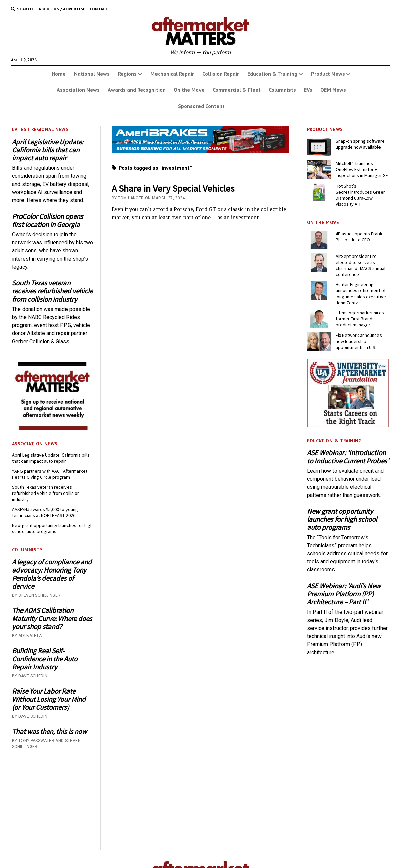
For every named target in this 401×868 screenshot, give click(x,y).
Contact (99, 9)
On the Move (189, 90)
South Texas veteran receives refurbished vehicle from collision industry (52, 291)
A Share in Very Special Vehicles (173, 188)
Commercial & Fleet (237, 90)
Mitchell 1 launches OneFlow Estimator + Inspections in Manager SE (362, 169)
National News (92, 74)
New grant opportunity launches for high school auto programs (52, 528)
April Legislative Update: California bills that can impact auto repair (48, 150)
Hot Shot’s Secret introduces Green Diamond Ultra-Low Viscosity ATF (361, 195)
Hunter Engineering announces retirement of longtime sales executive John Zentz (361, 293)
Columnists (282, 90)
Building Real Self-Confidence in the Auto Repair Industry (45, 659)
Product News (328, 74)
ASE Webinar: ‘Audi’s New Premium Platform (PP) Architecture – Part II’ (344, 594)
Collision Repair (221, 74)
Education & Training (272, 74)
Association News (78, 90)
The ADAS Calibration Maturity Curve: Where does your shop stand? (52, 619)
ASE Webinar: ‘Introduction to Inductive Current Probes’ (348, 457)
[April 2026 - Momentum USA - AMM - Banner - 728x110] (201, 151)
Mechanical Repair (172, 74)
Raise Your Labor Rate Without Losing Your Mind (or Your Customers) (49, 699)
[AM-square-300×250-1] (53, 428)
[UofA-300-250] (348, 425)
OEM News (333, 90)
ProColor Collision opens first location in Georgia (48, 221)
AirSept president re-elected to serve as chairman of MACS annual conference (360, 265)
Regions (127, 74)
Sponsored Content (201, 106)
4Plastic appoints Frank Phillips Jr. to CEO (359, 237)
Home (59, 74)
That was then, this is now (49, 732)
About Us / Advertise (62, 9)
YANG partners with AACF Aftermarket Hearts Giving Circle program (50, 474)
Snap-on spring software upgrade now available (360, 144)
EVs (308, 90)
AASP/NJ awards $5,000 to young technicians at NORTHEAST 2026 (45, 512)
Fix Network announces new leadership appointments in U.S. (359, 341)
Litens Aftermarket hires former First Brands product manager (360, 319)
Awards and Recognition (137, 90)
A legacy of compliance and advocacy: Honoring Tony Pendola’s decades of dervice (52, 574)
